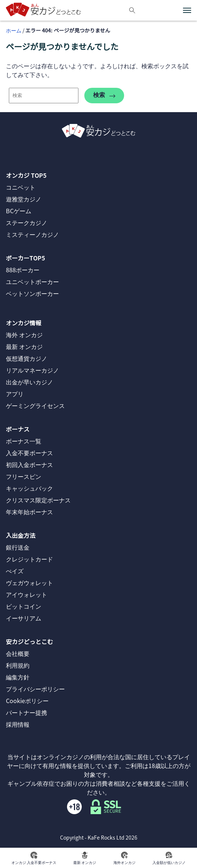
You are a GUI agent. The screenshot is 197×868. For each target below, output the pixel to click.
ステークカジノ (27, 222)
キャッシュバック (29, 488)
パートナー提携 (27, 712)
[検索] (132, 10)
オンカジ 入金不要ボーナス (34, 858)
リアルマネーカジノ (32, 370)
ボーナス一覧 (24, 441)
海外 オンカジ (24, 335)
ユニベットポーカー (32, 281)
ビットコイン (24, 606)
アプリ (15, 394)
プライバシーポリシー (35, 689)
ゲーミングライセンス (35, 405)
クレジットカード (29, 559)
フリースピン (24, 476)
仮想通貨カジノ (27, 358)
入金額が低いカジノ (169, 858)
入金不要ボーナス (29, 453)
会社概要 (18, 653)
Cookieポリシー (27, 701)
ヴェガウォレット (29, 582)
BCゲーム (19, 211)
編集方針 (18, 677)
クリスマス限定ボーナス (38, 500)
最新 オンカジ (85, 858)
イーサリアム (24, 618)
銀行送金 (18, 547)
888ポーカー (23, 270)
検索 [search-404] (104, 95)
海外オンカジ (124, 858)
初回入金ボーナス (29, 464)
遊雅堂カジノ (24, 199)
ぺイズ (15, 571)
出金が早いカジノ (29, 382)
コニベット (21, 187)
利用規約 (18, 665)
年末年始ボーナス (29, 512)
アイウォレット (27, 594)
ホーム (14, 30)
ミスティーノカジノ (32, 234)
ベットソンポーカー (32, 293)
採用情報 (18, 724)
